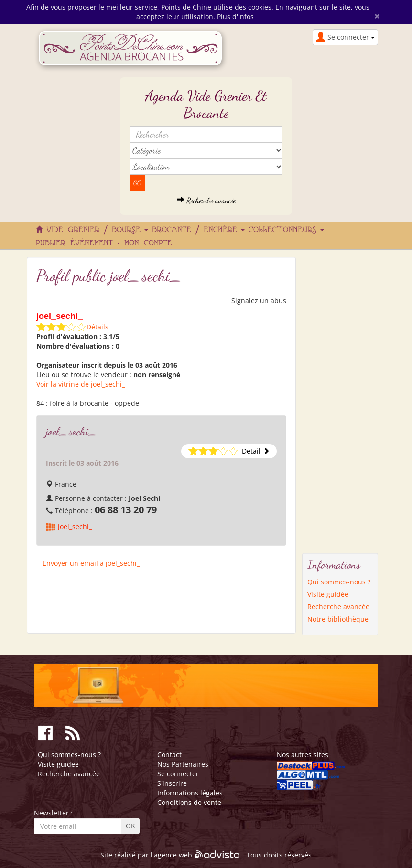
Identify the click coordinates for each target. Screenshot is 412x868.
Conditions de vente (189, 802)
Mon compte (148, 243)
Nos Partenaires (183, 764)
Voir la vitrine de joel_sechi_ (81, 384)
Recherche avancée (206, 200)
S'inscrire (172, 783)
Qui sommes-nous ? (339, 582)
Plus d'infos (235, 16)
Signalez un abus (259, 301)
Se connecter (178, 774)
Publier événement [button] (78, 243)
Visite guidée (328, 594)
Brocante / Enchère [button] (198, 230)
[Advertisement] (340, 400)
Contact (169, 755)
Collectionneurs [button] (286, 230)
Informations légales (190, 793)
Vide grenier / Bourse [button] (97, 230)
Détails (98, 327)
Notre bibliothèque (338, 619)
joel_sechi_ (75, 526)
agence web (173, 855)
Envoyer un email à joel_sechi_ (91, 563)
